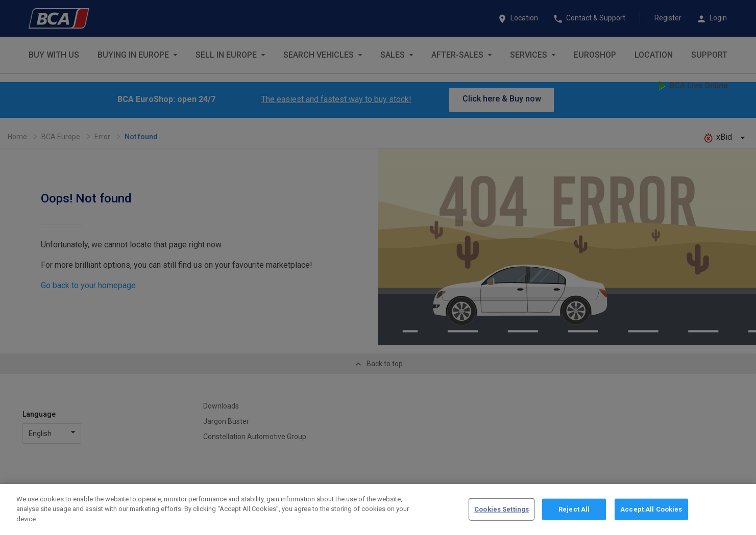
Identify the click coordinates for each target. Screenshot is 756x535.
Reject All (574, 514)
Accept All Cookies (651, 514)
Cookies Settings (502, 514)
